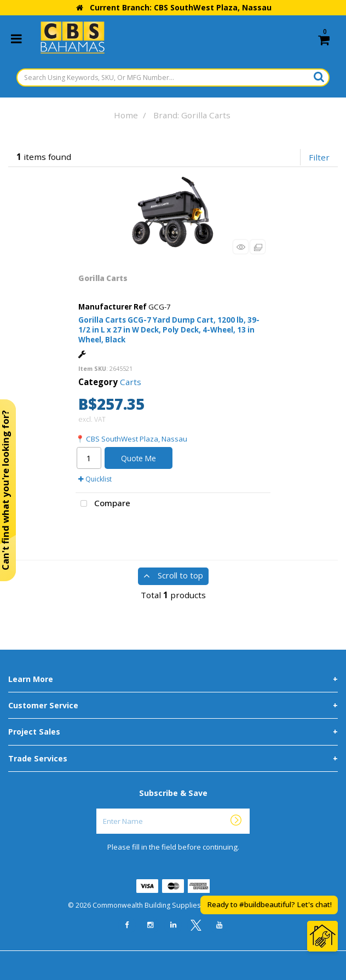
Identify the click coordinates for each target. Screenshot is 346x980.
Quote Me (139, 458)
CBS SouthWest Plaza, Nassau (137, 439)
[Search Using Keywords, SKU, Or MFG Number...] (173, 78)
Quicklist (95, 479)
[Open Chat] (322, 936)
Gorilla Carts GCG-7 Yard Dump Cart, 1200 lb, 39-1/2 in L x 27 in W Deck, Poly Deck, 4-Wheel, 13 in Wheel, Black (169, 330)
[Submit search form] (319, 77)
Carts (131, 382)
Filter (319, 157)
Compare (103, 504)
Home (126, 115)
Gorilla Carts (103, 278)
